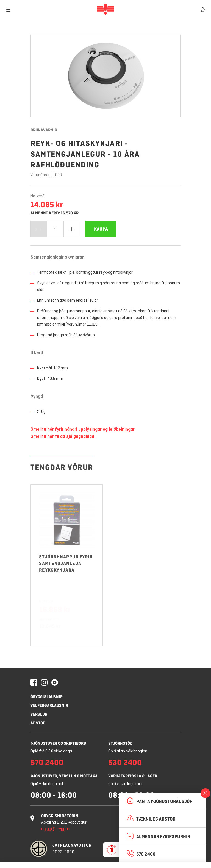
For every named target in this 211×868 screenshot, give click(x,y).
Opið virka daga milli (48, 784)
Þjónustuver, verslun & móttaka (64, 776)
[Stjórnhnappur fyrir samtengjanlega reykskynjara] (67, 587)
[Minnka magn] (39, 229)
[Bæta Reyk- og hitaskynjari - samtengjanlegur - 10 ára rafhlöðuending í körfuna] (101, 229)
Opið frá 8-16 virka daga (51, 751)
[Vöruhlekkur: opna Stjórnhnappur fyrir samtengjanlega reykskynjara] (67, 542)
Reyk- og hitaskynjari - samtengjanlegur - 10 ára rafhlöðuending (85, 154)
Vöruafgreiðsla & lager (133, 776)
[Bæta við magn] (72, 229)
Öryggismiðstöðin (60, 816)
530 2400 (125, 762)
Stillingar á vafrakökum (35, 855)
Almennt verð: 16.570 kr (55, 213)
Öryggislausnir (47, 697)
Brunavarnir (44, 130)
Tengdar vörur (62, 481)
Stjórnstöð (120, 743)
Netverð (38, 196)
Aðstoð (38, 723)
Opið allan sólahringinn (128, 751)
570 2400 (47, 762)
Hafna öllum (83, 855)
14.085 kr (47, 205)
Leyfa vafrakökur (130, 855)
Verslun (39, 714)
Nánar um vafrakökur (135, 839)
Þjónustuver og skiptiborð (58, 743)
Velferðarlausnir (49, 705)
